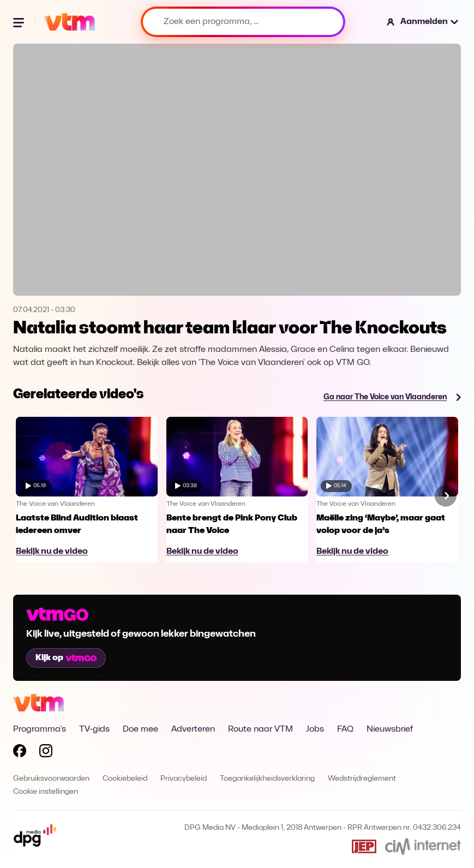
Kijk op (66, 658)
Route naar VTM (260, 729)
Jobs (315, 729)
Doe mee (140, 729)
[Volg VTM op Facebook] (20, 753)
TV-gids (94, 729)
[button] (423, 22)
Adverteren (193, 729)
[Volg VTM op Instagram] (46, 753)
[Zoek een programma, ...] (243, 22)
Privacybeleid (184, 779)
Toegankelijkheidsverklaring (267, 779)
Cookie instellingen (46, 792)
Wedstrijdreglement (362, 779)
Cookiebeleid (125, 779)
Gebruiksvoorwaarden (51, 779)
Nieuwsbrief (390, 729)
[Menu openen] (20, 22)
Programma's (40, 729)
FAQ (345, 729)
